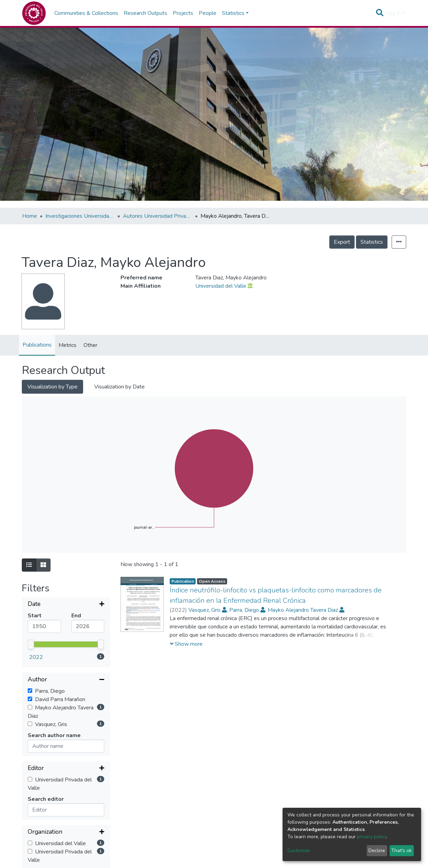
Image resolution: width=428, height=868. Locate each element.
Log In (393, 13)
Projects (183, 13)
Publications (37, 345)
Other (90, 345)
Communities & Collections (86, 13)
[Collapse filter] (66, 625)
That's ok (402, 851)
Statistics (372, 242)
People (208, 13)
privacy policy (372, 837)
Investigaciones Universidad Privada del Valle (80, 216)
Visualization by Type (52, 387)
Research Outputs (145, 13)
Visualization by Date (119, 387)
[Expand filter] (66, 605)
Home (30, 216)
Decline (377, 851)
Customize (299, 851)
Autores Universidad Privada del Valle (158, 216)
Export (342, 242)
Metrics (68, 345)
